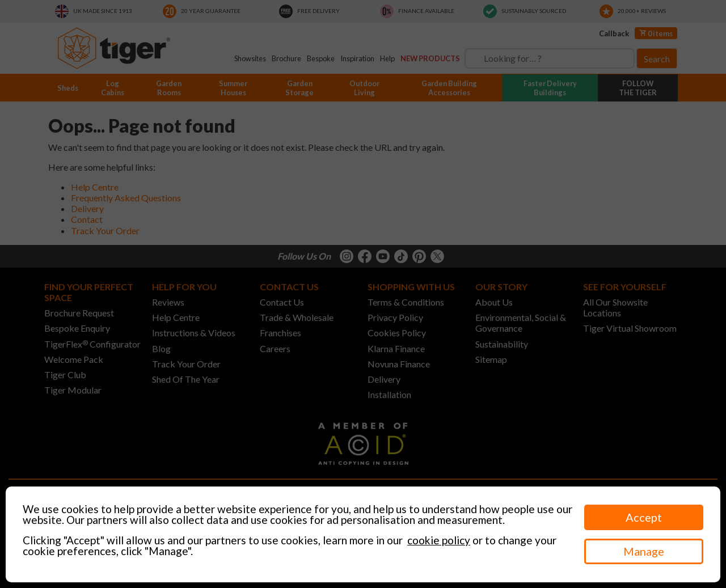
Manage (644, 551)
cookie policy (439, 540)
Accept (644, 517)
